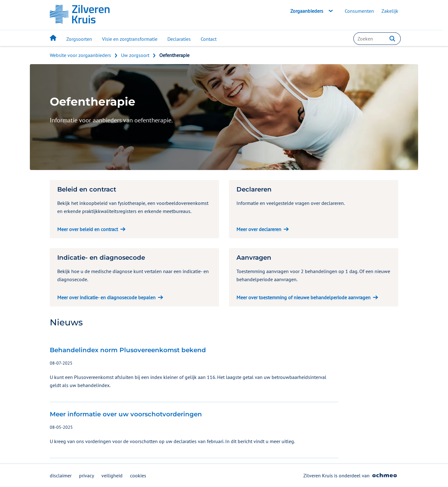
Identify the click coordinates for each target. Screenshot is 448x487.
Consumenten (359, 11)
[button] (392, 39)
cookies (138, 475)
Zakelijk (390, 11)
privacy (86, 475)
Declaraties (179, 39)
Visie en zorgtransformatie (130, 39)
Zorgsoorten (79, 39)
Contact (209, 39)
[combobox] (377, 39)
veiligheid (112, 475)
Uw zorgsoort (135, 55)
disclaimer (61, 475)
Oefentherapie (174, 55)
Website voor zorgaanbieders (80, 55)
